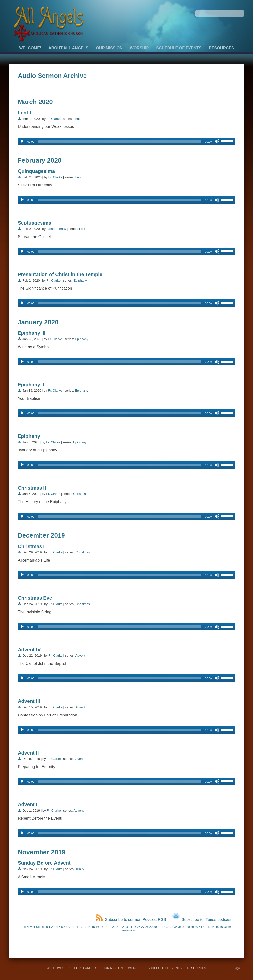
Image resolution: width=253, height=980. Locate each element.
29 (151, 927)
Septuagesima (35, 223)
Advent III (29, 701)
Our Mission (109, 48)
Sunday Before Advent (44, 863)
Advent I (28, 804)
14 (89, 927)
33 (167, 927)
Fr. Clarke (54, 119)
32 (163, 927)
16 (97, 927)
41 (200, 927)
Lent (76, 119)
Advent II (28, 753)
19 (110, 927)
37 (184, 927)
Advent (80, 656)
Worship (139, 48)
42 (205, 927)
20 (114, 927)
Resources (221, 48)
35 (176, 927)
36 (180, 927)
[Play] (22, 141)
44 (213, 927)
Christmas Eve (35, 598)
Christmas (80, 494)
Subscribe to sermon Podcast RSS (131, 920)
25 (135, 927)
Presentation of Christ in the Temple (60, 274)
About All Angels (68, 48)
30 (155, 927)
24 (130, 927)
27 (143, 927)
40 (196, 927)
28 (147, 927)
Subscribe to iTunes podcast (202, 920)
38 (188, 927)
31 (159, 927)
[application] (126, 141)
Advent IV (29, 650)
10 (73, 927)
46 (221, 927)
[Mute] (217, 141)
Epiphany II (31, 385)
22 (122, 927)
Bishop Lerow (56, 229)
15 (93, 927)
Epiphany (80, 280)
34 (172, 927)
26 (138, 927)
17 (101, 927)
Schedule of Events (179, 48)
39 (192, 927)
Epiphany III (32, 333)
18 (106, 927)
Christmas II (32, 488)
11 (77, 927)
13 (85, 927)
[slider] (120, 141)
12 (81, 927)
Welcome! (30, 48)
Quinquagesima (36, 171)
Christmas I (31, 546)
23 (126, 927)
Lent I (24, 113)
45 (217, 927)
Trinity (80, 869)
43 (209, 927)
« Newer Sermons (36, 927)
